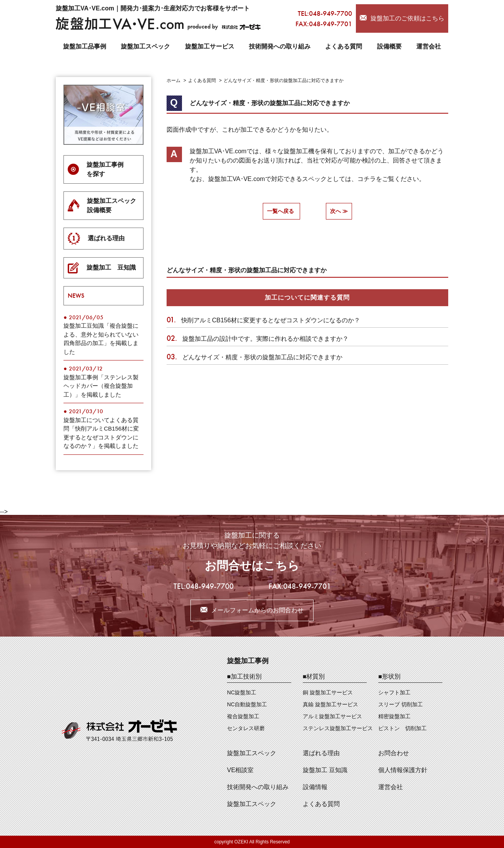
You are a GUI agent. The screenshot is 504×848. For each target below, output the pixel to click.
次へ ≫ (339, 211)
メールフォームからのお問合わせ (257, 610)
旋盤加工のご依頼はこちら (407, 18)
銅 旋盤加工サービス (328, 692)
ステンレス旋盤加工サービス (338, 728)
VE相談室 (240, 770)
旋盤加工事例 (248, 661)
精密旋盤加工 (394, 716)
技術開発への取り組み (280, 46)
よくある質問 (344, 46)
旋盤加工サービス (210, 46)
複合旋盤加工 (243, 716)
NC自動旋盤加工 (247, 704)
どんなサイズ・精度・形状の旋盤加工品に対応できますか (255, 357)
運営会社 (429, 46)
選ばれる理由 (321, 753)
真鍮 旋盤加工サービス (330, 704)
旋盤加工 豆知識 (325, 770)
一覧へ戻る (280, 211)
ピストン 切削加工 (402, 728)
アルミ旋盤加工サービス (332, 716)
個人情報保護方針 (403, 770)
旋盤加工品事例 (85, 46)
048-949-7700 (330, 13)
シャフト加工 (394, 692)
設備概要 (389, 46)
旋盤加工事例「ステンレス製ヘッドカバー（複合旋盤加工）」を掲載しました (101, 386)
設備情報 (315, 787)
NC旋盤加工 (242, 692)
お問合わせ (394, 753)
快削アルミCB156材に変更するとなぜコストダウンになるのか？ (263, 320)
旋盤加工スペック (145, 46)
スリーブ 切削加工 (401, 704)
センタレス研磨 (246, 728)
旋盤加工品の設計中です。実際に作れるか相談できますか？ (258, 339)
